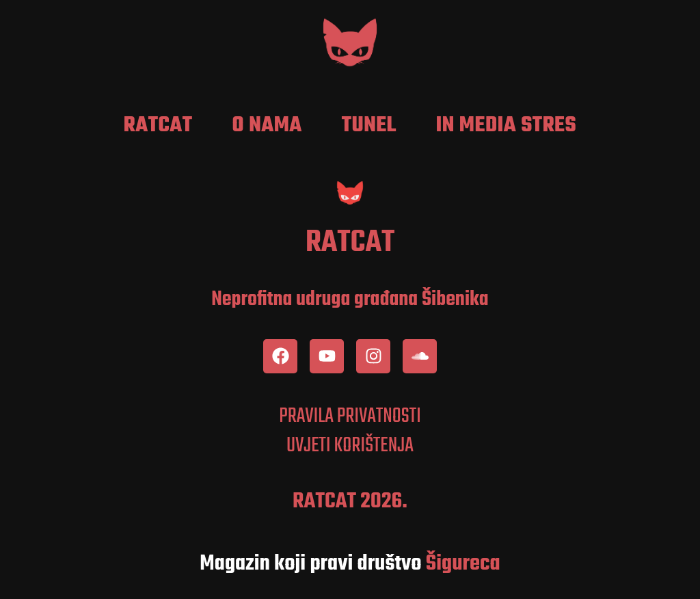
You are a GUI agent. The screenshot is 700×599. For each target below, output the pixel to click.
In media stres (506, 126)
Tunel (369, 126)
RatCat (158, 126)
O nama (267, 126)
